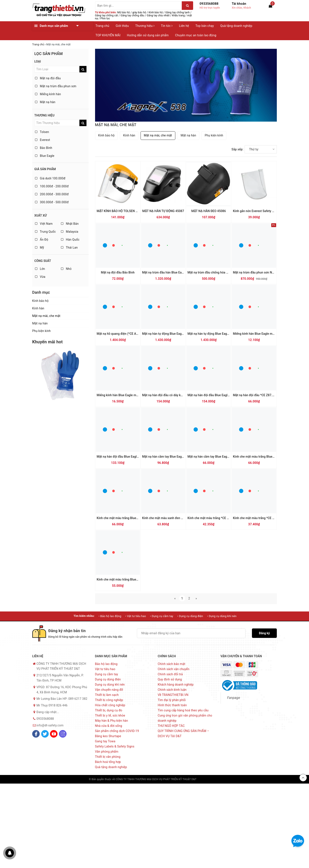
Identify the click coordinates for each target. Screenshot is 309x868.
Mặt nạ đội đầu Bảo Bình (118, 272)
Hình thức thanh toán (172, 705)
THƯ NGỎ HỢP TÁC (171, 726)
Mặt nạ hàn (45, 102)
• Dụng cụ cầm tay (162, 616)
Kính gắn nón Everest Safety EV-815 (257, 211)
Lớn (40, 269)
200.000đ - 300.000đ (52, 194)
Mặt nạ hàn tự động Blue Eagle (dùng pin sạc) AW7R (178, 334)
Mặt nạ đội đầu (48, 78)
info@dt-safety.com (50, 725)
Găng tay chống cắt (107, 15)
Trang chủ (102, 26)
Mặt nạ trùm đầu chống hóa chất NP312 (215, 272)
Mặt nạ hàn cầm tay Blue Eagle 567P (213, 457)
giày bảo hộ (139, 12)
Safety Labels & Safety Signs (115, 746)
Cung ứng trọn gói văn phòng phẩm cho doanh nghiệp (185, 718)
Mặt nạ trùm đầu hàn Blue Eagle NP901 (169, 272)
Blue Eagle (45, 156)
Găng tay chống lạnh (177, 12)
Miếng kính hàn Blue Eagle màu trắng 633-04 (264, 334)
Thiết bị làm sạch (107, 695)
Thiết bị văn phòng (108, 757)
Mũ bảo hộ (123, 12)
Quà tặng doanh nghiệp (236, 26)
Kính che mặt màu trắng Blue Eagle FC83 (125, 579)
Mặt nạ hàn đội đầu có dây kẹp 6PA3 (167, 395)
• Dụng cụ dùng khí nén (222, 616)
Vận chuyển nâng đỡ (109, 690)
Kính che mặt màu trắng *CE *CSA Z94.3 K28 (218, 518)
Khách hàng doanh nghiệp (176, 685)
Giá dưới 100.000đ (50, 178)
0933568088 (209, 4)
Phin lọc (105, 18)
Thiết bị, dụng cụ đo (109, 710)
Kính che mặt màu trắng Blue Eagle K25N (125, 518)
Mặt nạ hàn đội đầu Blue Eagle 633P (122, 457)
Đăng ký (264, 633)
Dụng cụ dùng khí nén (110, 685)
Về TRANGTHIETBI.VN (173, 695)
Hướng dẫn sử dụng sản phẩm (148, 35)
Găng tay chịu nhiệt (158, 15)
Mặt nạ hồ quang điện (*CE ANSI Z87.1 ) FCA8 (128, 334)
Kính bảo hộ (156, 12)
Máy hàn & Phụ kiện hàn (112, 721)
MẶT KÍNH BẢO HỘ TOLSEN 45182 (121, 211)
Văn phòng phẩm (107, 752)
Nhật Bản (70, 224)
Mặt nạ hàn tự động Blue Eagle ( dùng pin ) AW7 (220, 334)
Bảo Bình (44, 148)
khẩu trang (178, 15)
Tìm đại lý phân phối (172, 700)
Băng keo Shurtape (108, 736)
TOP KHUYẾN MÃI (108, 35)
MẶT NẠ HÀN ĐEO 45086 (209, 211)
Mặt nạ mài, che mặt (46, 316)
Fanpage (234, 698)
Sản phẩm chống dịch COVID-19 (117, 731)
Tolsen (42, 132)
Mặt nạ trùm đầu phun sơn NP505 (256, 272)
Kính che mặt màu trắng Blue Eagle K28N (261, 457)
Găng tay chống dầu (133, 15)
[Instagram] (63, 734)
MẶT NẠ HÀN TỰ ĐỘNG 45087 (163, 211)
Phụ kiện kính (41, 331)
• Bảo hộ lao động (110, 616)
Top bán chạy (205, 26)
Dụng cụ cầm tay (107, 674)
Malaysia (70, 232)
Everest (42, 140)
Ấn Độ (42, 240)
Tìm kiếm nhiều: (84, 616)
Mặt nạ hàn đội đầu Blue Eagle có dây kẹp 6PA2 (220, 395)
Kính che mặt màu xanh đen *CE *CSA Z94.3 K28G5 (177, 518)
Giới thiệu (122, 26)
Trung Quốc (45, 232)
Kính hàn (38, 308)
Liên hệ (184, 26)
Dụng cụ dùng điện (108, 679)
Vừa (40, 277)
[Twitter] (45, 734)
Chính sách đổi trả (170, 674)
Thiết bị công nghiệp (109, 700)
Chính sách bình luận (172, 690)
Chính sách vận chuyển (174, 669)
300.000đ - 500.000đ (52, 202)
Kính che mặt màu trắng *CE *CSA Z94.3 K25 (264, 518)
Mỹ (39, 248)
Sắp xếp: (237, 149)
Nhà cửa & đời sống (109, 726)
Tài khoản (239, 4)
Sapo (217, 779)
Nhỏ (66, 269)
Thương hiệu (145, 26)
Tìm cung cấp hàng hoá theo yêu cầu (183, 710)
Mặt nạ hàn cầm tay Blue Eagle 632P (167, 457)
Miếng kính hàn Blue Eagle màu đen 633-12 (126, 395)
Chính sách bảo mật (171, 664)
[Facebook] (36, 734)
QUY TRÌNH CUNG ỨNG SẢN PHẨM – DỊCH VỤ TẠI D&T (183, 734)
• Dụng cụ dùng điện (190, 616)
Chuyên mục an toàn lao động (196, 35)
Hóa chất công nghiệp (110, 705)
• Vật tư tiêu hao (136, 616)
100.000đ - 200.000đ (52, 186)
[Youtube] (54, 734)
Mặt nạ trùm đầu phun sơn (56, 86)
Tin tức (167, 26)
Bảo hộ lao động (106, 664)
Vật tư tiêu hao (105, 669)
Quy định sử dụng (170, 679)
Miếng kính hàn (48, 94)
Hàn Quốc (70, 240)
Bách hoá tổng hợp (108, 762)
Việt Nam (44, 224)
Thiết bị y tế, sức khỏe (110, 715)
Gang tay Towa (105, 741)
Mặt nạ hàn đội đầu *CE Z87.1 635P (257, 395)
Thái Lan (69, 248)
